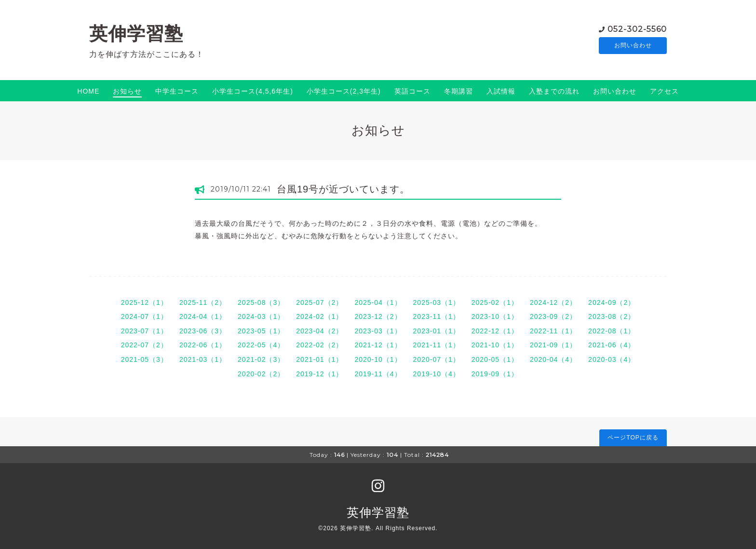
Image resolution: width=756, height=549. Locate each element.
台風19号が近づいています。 (343, 189)
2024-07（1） (144, 316)
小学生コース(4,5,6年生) (252, 91)
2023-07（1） (144, 331)
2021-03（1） (203, 359)
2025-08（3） (261, 302)
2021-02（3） (261, 359)
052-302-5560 (637, 29)
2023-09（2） (553, 316)
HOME (88, 91)
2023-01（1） (437, 331)
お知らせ (127, 91)
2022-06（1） (203, 345)
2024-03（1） (261, 316)
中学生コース (177, 91)
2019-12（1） (319, 374)
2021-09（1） (553, 345)
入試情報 (501, 91)
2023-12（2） (378, 316)
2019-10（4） (437, 374)
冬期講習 (459, 91)
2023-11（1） (437, 316)
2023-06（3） (203, 331)
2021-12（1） (378, 345)
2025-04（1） (378, 302)
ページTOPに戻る (633, 438)
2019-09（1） (495, 374)
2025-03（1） (437, 302)
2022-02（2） (319, 345)
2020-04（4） (553, 359)
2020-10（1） (378, 359)
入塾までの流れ (554, 91)
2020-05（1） (495, 359)
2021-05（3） (144, 359)
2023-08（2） (612, 316)
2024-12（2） (553, 302)
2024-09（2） (612, 302)
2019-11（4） (378, 374)
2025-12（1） (144, 302)
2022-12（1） (495, 331)
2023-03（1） (378, 331)
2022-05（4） (261, 345)
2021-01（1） (319, 359)
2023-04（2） (319, 331)
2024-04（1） (203, 316)
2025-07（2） (319, 302)
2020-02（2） (261, 374)
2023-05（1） (261, 331)
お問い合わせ (633, 46)
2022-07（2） (144, 345)
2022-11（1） (553, 331)
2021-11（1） (437, 345)
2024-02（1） (319, 316)
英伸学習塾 (136, 34)
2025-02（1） (495, 302)
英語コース (412, 91)
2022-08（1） (612, 331)
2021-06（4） (612, 345)
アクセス (664, 91)
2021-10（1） (495, 345)
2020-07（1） (437, 359)
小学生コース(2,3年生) (344, 91)
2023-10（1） (495, 316)
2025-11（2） (203, 302)
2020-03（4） (612, 359)
